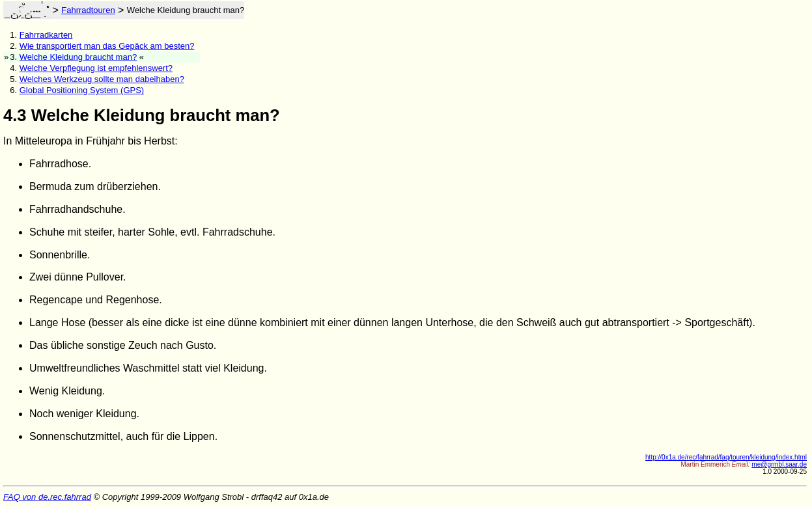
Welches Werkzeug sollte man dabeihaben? (102, 79)
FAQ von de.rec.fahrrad (47, 497)
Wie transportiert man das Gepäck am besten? (107, 46)
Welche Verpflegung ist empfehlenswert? (96, 68)
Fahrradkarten (46, 35)
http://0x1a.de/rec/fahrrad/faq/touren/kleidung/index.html (726, 457)
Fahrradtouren (88, 10)
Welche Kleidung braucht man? (78, 57)
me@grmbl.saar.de (779, 464)
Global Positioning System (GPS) (82, 90)
